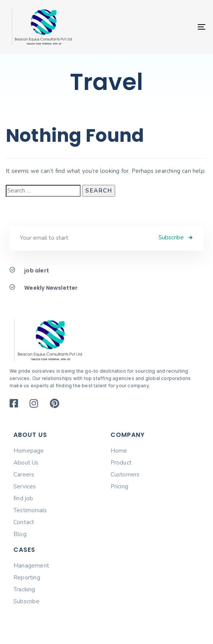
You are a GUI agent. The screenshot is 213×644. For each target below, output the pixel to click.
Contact (24, 522)
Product (121, 463)
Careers (24, 475)
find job (23, 498)
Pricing (119, 486)
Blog (20, 534)
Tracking (24, 589)
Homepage (29, 451)
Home (119, 451)
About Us (26, 463)
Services (25, 486)
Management (31, 566)
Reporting (27, 578)
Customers (125, 475)
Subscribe (26, 601)
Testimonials (30, 510)
